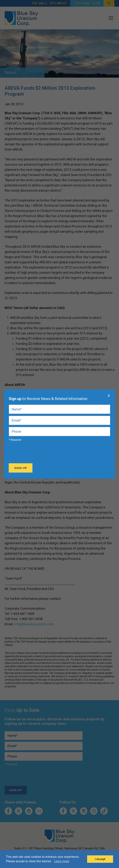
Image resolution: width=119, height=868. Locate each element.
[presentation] (37, 453)
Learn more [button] (62, 861)
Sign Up (21, 468)
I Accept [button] (100, 859)
